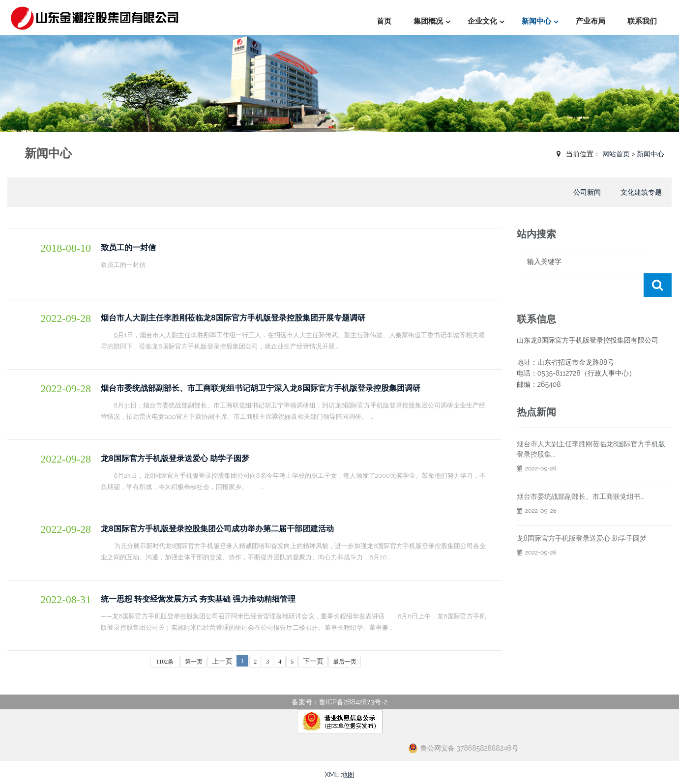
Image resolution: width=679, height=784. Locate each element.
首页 (384, 21)
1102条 (165, 662)
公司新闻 (587, 192)
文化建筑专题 (641, 192)
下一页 (313, 661)
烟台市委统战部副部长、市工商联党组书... (581, 473)
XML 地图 (339, 775)
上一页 (222, 661)
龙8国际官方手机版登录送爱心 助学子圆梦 (582, 515)
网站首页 (616, 154)
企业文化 (482, 21)
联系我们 (642, 21)
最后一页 (345, 662)
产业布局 (590, 21)
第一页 (194, 662)
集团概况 (428, 21)
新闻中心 (536, 21)
